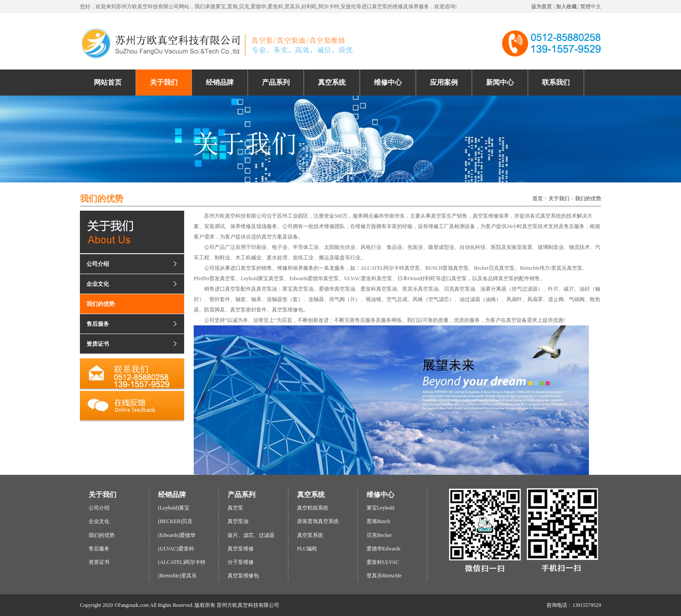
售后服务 (98, 324)
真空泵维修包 (243, 576)
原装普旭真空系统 (318, 521)
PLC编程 (307, 549)
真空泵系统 (310, 535)
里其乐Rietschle (384, 576)
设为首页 (542, 7)
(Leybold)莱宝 (174, 508)
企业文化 (98, 284)
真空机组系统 (313, 508)
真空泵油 (238, 521)
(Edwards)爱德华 (177, 535)
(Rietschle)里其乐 (177, 576)
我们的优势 (588, 199)
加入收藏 (566, 7)
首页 (538, 199)
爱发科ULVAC (383, 562)
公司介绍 (98, 264)
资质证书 (98, 344)
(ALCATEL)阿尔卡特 (182, 562)
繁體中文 (591, 7)
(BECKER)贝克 (175, 521)
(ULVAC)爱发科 (176, 549)
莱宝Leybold (380, 508)
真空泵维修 (241, 549)
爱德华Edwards (383, 549)
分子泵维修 (241, 562)
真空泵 (235, 508)
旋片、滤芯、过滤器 (251, 535)
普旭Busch (378, 521)
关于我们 (559, 199)
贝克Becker (379, 535)
